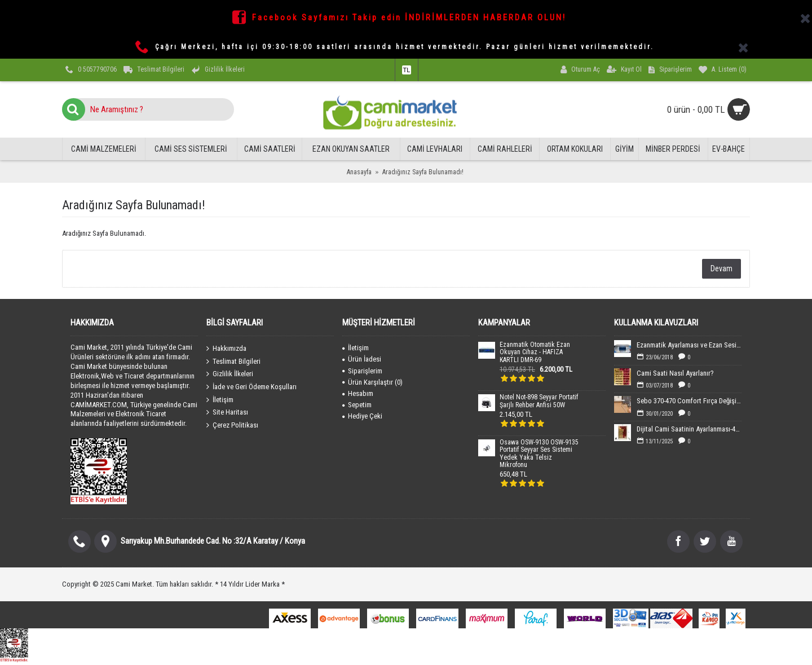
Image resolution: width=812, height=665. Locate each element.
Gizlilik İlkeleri (230, 374)
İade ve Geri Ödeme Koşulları (251, 387)
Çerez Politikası (232, 425)
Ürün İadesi (362, 359)
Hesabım (358, 393)
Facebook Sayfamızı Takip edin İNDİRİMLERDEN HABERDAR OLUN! (409, 17)
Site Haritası (227, 412)
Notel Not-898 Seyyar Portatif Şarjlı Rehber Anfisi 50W (539, 401)
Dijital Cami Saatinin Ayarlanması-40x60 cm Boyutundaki (689, 429)
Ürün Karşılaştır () (372, 382)
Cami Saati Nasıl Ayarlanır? (675, 373)
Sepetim (357, 405)
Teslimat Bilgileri (233, 362)
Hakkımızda (226, 349)
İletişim (220, 399)
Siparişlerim (362, 371)
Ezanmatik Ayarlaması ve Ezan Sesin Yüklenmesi (689, 345)
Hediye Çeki (362, 416)
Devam (721, 268)
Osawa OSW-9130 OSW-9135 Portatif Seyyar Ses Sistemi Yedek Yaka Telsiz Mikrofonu (539, 454)
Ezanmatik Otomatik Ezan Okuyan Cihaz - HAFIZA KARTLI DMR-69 (535, 352)
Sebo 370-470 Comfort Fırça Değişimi (689, 401)
